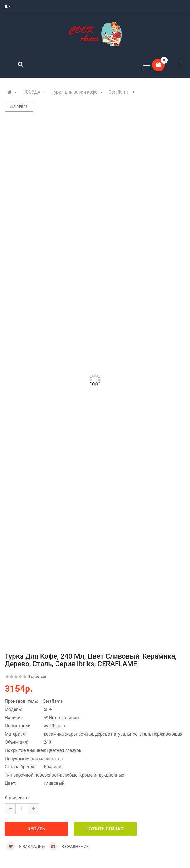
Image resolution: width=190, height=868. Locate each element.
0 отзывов (37, 677)
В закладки (25, 846)
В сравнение (69, 846)
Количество (17, 798)
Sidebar (19, 107)
